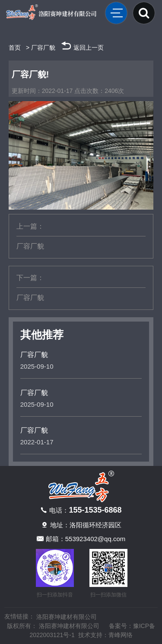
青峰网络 (121, 635)
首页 (15, 48)
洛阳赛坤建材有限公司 (67, 617)
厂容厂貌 (43, 48)
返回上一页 (82, 45)
